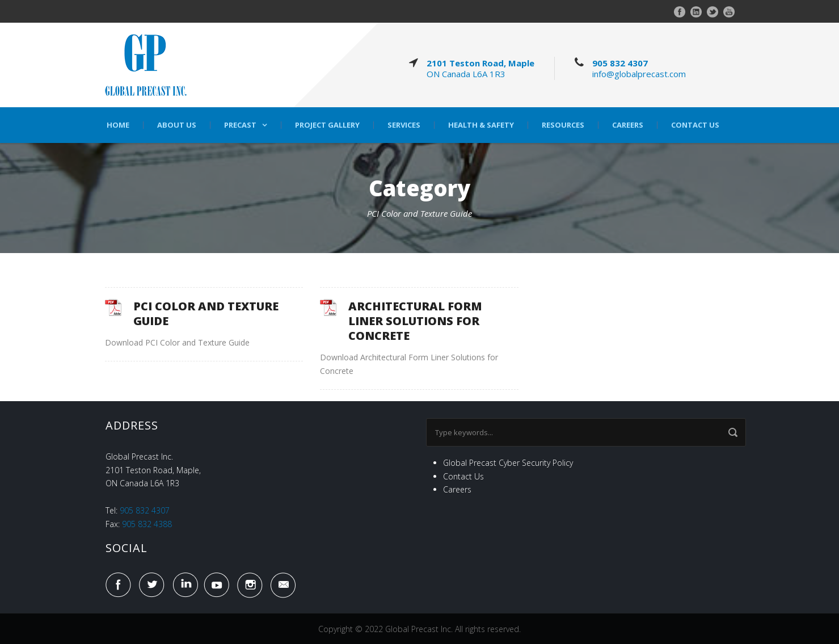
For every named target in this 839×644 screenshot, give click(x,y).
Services (404, 125)
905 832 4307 (620, 63)
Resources (563, 125)
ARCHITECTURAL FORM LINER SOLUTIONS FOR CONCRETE (415, 321)
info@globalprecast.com (639, 74)
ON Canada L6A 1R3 (466, 74)
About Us (177, 125)
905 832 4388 (147, 524)
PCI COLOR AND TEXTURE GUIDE (206, 313)
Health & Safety (481, 125)
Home (118, 125)
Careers (628, 125)
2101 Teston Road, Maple (480, 63)
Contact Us (695, 125)
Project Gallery (327, 125)
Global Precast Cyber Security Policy (508, 463)
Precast (240, 125)
